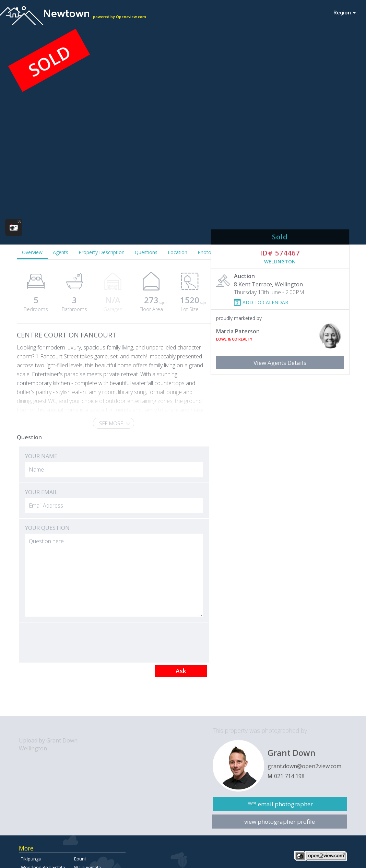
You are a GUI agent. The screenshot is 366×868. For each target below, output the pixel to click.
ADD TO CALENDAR (265, 302)
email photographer (285, 804)
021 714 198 (289, 776)
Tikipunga (31, 859)
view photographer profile (280, 822)
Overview (32, 252)
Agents (61, 252)
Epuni (80, 859)
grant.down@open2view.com (304, 766)
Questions (146, 252)
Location (178, 252)
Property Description (102, 252)
